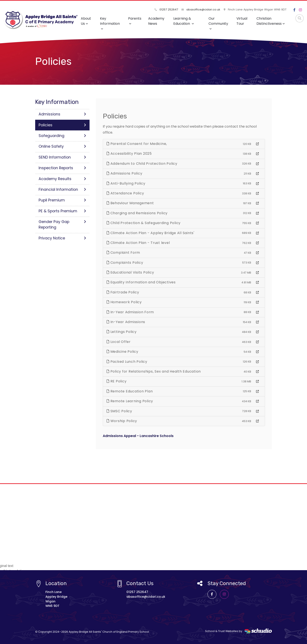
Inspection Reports (62, 168)
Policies (62, 125)
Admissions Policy (124, 173)
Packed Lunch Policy (127, 362)
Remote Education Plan (130, 391)
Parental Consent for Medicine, (137, 144)
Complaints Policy (125, 263)
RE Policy (117, 381)
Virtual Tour (242, 21)
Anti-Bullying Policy (126, 183)
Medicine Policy (122, 352)
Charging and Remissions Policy (137, 213)
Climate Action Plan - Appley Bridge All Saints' (151, 233)
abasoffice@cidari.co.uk (201, 9)
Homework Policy (124, 302)
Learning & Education (184, 21)
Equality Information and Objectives (141, 282)
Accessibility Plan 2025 (129, 154)
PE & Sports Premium (62, 211)
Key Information (110, 23)
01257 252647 (166, 9)
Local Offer (119, 342)
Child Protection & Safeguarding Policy (144, 223)
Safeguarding (62, 136)
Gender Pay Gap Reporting (62, 224)
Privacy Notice (62, 238)
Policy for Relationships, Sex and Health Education (154, 371)
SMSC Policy (119, 411)
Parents (135, 21)
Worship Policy (122, 421)
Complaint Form (123, 253)
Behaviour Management (130, 203)
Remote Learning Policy (130, 401)
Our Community (218, 23)
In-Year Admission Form (130, 312)
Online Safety (62, 146)
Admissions (62, 114)
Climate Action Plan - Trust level (138, 243)
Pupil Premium (62, 200)
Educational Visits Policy (130, 272)
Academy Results (62, 179)
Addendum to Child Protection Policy (142, 164)
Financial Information (62, 189)
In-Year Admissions (126, 322)
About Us (86, 21)
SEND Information (62, 157)
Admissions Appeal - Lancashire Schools (138, 436)
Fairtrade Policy (123, 292)
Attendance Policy (125, 193)
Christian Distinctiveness (271, 21)
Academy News (156, 21)
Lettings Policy (122, 332)
